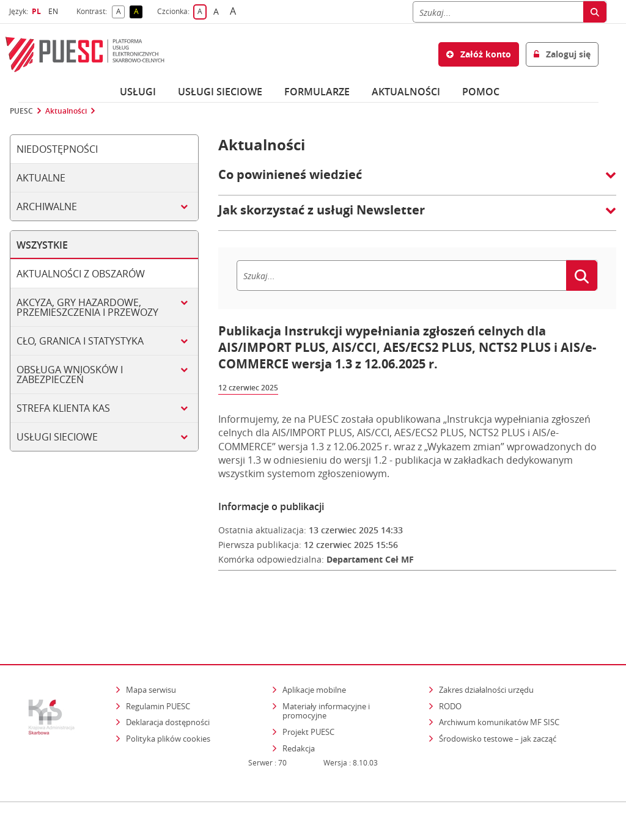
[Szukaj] (498, 12)
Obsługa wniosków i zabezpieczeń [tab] (70, 374)
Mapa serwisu (151, 652)
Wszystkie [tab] (42, 245)
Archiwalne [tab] (47, 206)
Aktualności (406, 92)
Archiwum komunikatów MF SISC (499, 685)
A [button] (121, 12)
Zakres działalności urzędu (487, 652)
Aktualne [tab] (41, 178)
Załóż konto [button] (479, 54)
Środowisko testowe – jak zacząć (499, 700)
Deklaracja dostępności (168, 685)
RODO (450, 668)
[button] (417, 181)
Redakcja (299, 710)
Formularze (317, 92)
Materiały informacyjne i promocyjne (326, 673)
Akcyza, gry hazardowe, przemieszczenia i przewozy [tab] (87, 307)
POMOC (481, 92)
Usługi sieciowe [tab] (57, 437)
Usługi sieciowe (220, 92)
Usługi (138, 92)
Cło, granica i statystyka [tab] (80, 341)
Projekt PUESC (308, 694)
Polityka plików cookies (168, 701)
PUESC (21, 111)
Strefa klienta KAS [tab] (63, 408)
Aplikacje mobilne (314, 652)
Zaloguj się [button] (562, 54)
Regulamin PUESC (158, 668)
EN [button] (55, 11)
